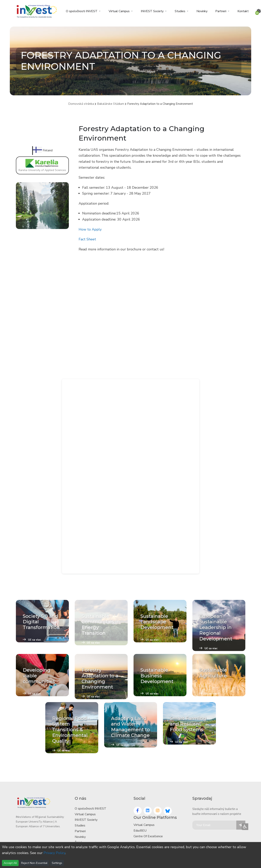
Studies (180, 11)
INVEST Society (152, 11)
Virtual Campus (119, 11)
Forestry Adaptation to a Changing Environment (160, 104)
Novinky (202, 11)
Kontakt (243, 11)
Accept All (10, 863)
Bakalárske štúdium (111, 104)
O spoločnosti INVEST (82, 11)
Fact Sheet (87, 239)
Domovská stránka (81, 104)
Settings (57, 863)
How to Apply (90, 229)
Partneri (221, 11)
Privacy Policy (54, 853)
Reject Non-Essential (34, 863)
